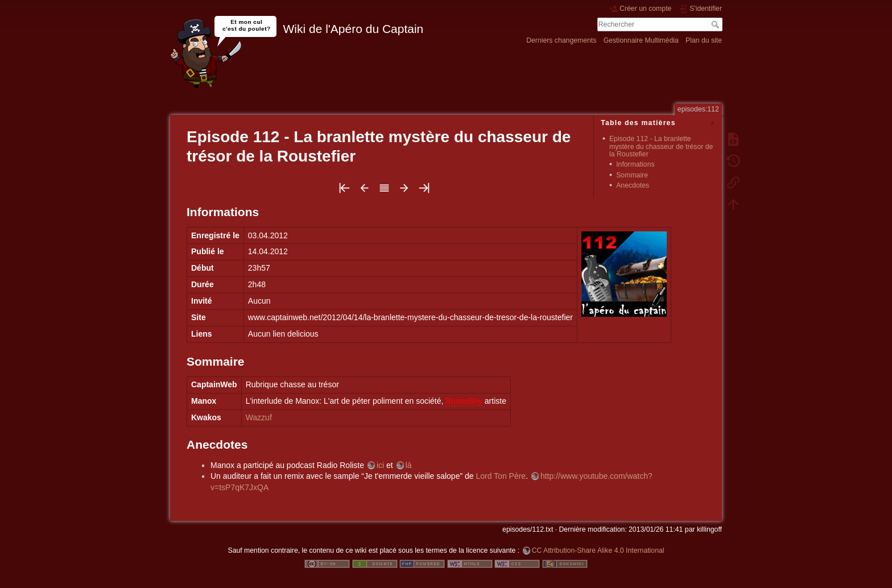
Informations (635, 164)
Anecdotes (633, 185)
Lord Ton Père (501, 476)
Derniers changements (561, 40)
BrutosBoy (464, 401)
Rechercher (717, 24)
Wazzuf (259, 417)
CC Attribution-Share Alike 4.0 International (598, 550)
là (409, 465)
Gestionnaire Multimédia (641, 40)
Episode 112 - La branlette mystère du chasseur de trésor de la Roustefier (661, 146)
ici (380, 465)
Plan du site (704, 40)
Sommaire (632, 175)
